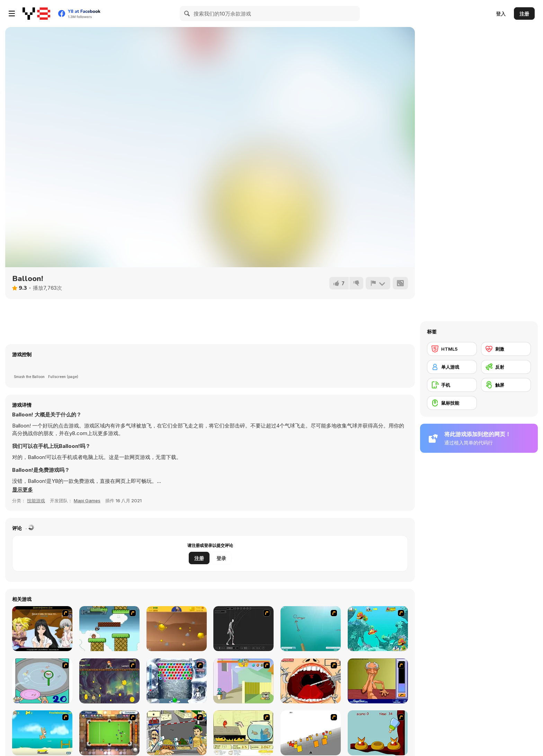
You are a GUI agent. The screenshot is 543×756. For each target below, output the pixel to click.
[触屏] (506, 385)
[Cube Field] (311, 733)
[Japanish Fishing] (42, 681)
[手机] (452, 385)
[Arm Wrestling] (378, 681)
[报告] (378, 283)
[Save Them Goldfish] (243, 733)
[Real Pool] (109, 733)
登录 (221, 558)
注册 (524, 14)
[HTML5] (452, 349)
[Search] (187, 13)
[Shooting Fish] (311, 629)
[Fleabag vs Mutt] (243, 681)
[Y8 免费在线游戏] (36, 13)
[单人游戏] (452, 367)
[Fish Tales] (378, 629)
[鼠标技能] (452, 403)
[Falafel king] (177, 733)
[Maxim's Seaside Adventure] (42, 733)
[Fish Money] (109, 681)
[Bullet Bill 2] (109, 629)
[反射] (506, 367)
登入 (501, 14)
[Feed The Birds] (378, 733)
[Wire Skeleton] (243, 629)
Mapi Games (87, 501)
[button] (23, 490)
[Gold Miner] (177, 629)
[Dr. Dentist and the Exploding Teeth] (311, 681)
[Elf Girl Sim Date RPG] (42, 629)
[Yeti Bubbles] (177, 681)
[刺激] (506, 349)
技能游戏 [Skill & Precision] (36, 501)
